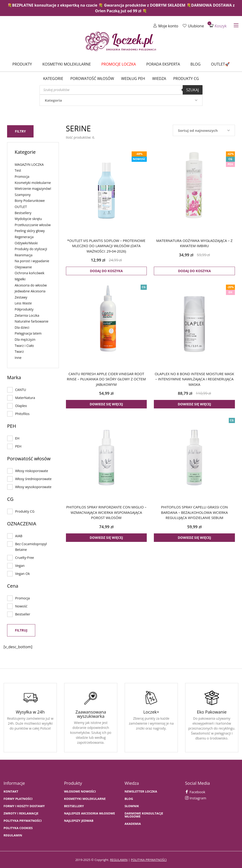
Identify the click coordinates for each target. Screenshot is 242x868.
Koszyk (218, 26)
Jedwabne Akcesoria (30, 291)
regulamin (119, 859)
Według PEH (133, 79)
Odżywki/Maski (26, 242)
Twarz (19, 351)
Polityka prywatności (23, 820)
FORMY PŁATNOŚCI (18, 798)
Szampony (23, 194)
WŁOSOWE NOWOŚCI (80, 791)
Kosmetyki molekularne (67, 64)
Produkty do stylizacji (31, 248)
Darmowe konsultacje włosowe (144, 814)
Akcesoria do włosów (31, 284)
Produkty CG (186, 79)
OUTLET (21, 206)
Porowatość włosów (92, 79)
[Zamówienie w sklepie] (204, 130)
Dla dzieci (22, 327)
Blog (196, 64)
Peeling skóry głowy (30, 230)
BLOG (129, 798)
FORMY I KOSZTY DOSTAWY (24, 806)
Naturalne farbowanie (32, 321)
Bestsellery (23, 212)
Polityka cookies (18, 828)
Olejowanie (23, 267)
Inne (18, 357)
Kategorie (53, 79)
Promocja (22, 176)
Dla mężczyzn (25, 339)
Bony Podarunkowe (30, 200)
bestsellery (74, 806)
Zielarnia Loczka (27, 315)
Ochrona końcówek (30, 272)
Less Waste (23, 303)
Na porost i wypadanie (32, 260)
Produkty (22, 64)
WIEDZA (159, 79)
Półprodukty (24, 309)
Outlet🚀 (220, 64)
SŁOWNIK (132, 806)
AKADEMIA (133, 823)
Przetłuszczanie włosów (33, 224)
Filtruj (21, 630)
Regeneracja (24, 236)
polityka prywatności (149, 859)
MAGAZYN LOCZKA (29, 164)
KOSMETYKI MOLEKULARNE (85, 798)
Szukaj (193, 90)
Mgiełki (20, 279)
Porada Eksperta (163, 64)
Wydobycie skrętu (28, 218)
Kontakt (11, 791)
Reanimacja (24, 255)
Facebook (195, 791)
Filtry (20, 131)
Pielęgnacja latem (28, 333)
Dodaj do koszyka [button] (106, 271)
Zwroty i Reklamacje (21, 813)
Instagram (196, 797)
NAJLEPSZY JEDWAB (79, 820)
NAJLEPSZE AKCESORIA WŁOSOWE (90, 813)
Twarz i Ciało (24, 345)
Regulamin (13, 835)
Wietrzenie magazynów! (33, 188)
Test (18, 170)
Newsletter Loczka (141, 791)
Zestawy (21, 297)
